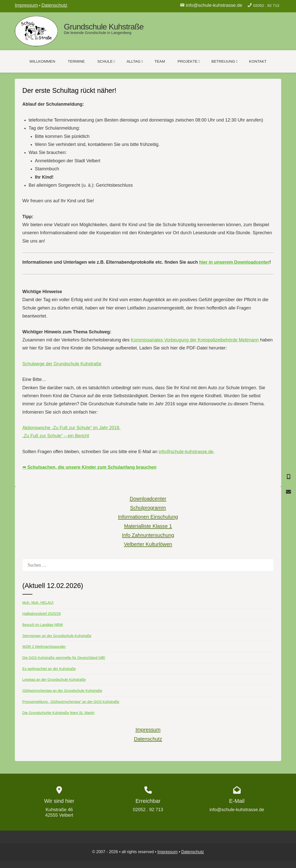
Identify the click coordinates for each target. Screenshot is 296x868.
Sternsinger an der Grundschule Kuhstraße (57, 636)
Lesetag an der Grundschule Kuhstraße (54, 680)
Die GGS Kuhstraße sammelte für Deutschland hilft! (64, 658)
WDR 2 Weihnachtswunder (44, 647)
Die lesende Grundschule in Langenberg (98, 33)
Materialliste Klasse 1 (148, 526)
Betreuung (225, 61)
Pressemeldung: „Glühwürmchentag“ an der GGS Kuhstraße (71, 702)
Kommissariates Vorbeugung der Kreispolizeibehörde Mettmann (195, 340)
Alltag (135, 61)
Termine (76, 61)
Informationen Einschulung (148, 517)
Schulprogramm (148, 508)
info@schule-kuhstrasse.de (214, 5)
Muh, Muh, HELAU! (38, 603)
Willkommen (42, 61)
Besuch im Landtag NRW (43, 625)
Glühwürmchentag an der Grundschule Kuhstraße (62, 691)
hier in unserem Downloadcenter (234, 262)
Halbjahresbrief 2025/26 (42, 614)
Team (160, 61)
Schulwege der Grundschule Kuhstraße (62, 364)
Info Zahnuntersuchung (148, 535)
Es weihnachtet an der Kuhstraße (49, 669)
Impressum (26, 5)
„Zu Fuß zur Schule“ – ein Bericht (56, 436)
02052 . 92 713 (266, 5)
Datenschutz (54, 5)
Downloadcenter (148, 499)
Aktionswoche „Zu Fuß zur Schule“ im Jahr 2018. (71, 428)
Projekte (189, 61)
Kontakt (258, 61)
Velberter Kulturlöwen (148, 544)
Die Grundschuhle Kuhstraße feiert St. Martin (58, 713)
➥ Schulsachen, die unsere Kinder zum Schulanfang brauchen (89, 467)
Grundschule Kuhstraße (104, 27)
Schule (106, 61)
